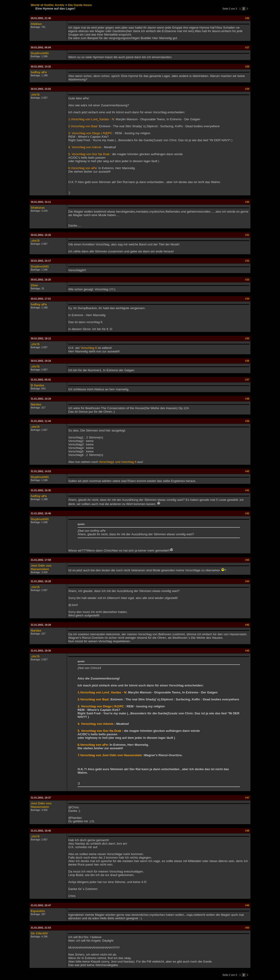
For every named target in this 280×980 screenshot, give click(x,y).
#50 (247, 928)
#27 (247, 47)
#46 (247, 651)
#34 (247, 299)
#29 (247, 89)
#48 (247, 831)
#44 (247, 581)
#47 (247, 798)
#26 (247, 18)
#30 (247, 202)
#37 (247, 380)
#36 (247, 361)
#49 (247, 905)
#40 (247, 471)
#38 (247, 399)
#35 (247, 338)
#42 (247, 513)
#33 (247, 280)
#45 (247, 625)
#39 (247, 421)
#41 (247, 490)
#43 (247, 560)
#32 (247, 261)
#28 (247, 67)
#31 (247, 235)
